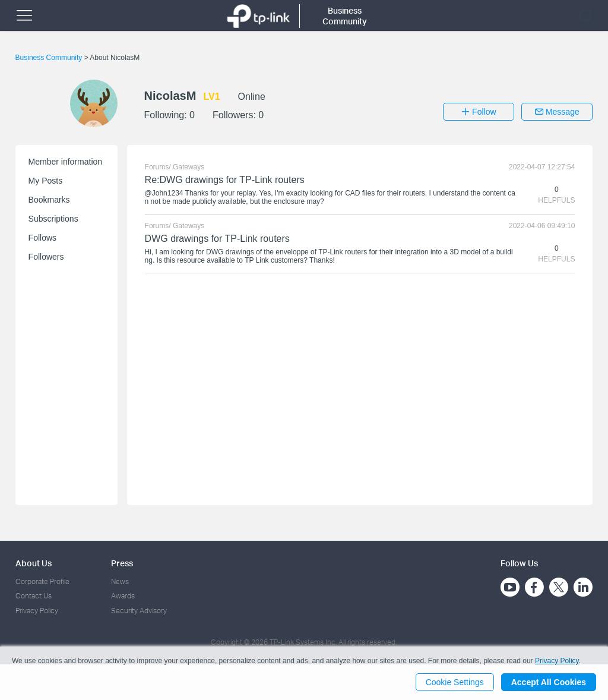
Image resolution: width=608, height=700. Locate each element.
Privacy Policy (37, 611)
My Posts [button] (46, 181)
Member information (66, 162)
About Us (34, 563)
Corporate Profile (42, 581)
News (120, 581)
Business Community (50, 58)
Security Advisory (139, 611)
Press (122, 563)
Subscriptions (53, 219)
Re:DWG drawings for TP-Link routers (225, 180)
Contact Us (34, 596)
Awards (123, 596)
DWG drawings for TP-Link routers (217, 239)
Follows (42, 238)
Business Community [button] (345, 16)
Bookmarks (49, 200)
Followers (46, 257)
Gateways (189, 167)
